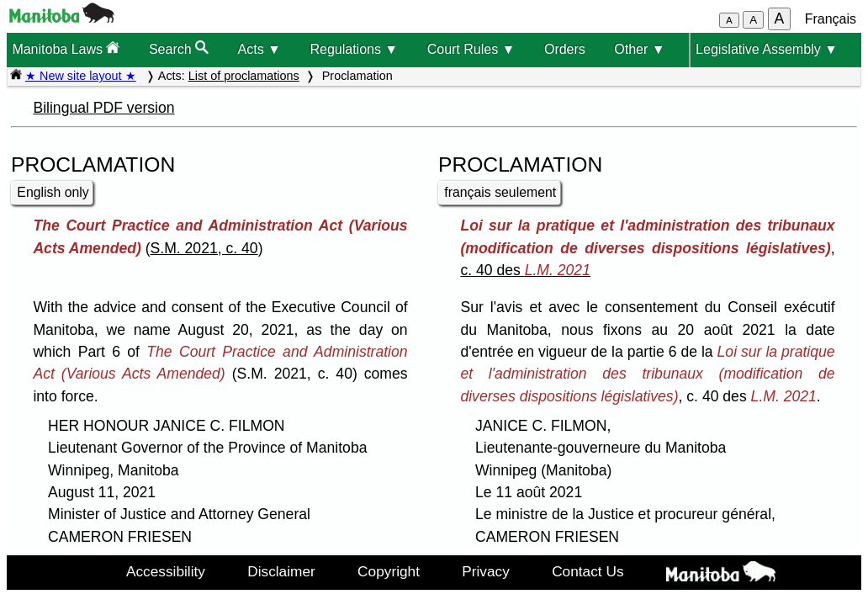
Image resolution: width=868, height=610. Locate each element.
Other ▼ (639, 49)
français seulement (500, 192)
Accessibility (166, 571)
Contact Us (587, 571)
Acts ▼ (259, 49)
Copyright (389, 571)
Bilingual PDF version (103, 108)
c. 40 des (525, 270)
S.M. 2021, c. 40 (204, 248)
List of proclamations (244, 76)
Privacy (486, 571)
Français (831, 19)
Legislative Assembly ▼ (767, 49)
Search (179, 48)
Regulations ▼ (354, 49)
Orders (565, 49)
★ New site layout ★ (81, 76)
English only (53, 192)
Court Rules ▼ (471, 49)
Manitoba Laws (66, 48)
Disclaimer (281, 571)
